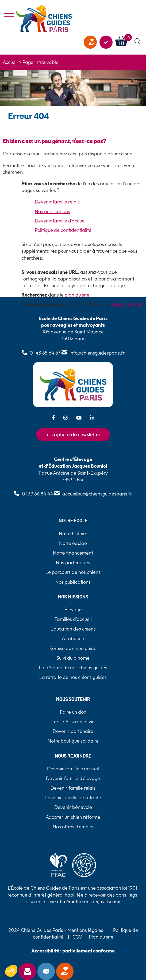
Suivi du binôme (73, 658)
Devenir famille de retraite (73, 798)
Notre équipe (73, 543)
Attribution (73, 638)
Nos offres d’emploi (73, 827)
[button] (138, 41)
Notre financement (73, 553)
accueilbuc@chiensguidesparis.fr (97, 494)
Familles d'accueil (73, 619)
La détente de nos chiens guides (73, 668)
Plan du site (101, 937)
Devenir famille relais (57, 202)
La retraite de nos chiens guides (73, 677)
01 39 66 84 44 (38, 494)
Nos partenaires (73, 562)
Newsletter (34, 971)
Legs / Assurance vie (73, 722)
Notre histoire (73, 534)
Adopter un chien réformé (73, 817)
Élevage (73, 610)
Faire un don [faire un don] (90, 42)
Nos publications (52, 211)
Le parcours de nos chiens (73, 572)
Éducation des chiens (73, 629)
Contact (53, 971)
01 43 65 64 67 (45, 353)
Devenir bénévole (73, 807)
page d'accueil (127, 304)
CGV (77, 937)
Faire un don (72, 971)
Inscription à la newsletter (73, 434)
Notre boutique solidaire (73, 741)
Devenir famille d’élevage (73, 778)
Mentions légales (85, 930)
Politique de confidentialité (63, 230)
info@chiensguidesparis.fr (97, 353)
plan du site (77, 295)
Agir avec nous (106, 42)
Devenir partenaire (73, 731)
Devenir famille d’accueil (61, 221)
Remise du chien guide (73, 648)
